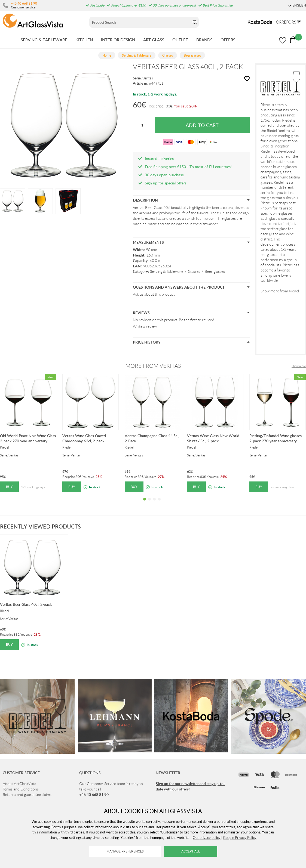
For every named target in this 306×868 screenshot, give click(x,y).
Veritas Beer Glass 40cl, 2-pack (26, 604)
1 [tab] (145, 503)
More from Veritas (153, 366)
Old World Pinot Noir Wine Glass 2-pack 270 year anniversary (28, 438)
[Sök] (140, 22)
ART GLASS (154, 40)
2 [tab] (149, 503)
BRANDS (204, 40)
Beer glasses (215, 271)
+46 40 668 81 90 (24, 3)
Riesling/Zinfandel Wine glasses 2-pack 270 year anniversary (276, 438)
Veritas (148, 78)
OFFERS (228, 40)
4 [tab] (159, 503)
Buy (9, 487)
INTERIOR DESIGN (118, 40)
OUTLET (180, 40)
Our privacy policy (207, 838)
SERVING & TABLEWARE (44, 40)
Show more (299, 366)
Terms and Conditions (21, 789)
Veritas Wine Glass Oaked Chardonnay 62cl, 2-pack (84, 438)
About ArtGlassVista (19, 784)
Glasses (194, 271)
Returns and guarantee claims (27, 795)
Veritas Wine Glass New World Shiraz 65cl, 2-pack (213, 438)
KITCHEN (84, 40)
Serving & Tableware (167, 271)
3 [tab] (154, 503)
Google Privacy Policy (240, 838)
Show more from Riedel (280, 291)
